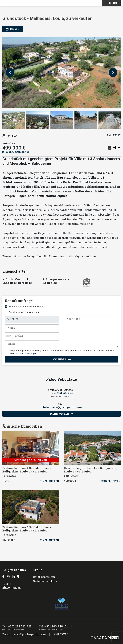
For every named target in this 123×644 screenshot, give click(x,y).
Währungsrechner (16, 152)
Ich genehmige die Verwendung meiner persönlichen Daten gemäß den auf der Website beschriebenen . (61, 352)
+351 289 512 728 (20, 626)
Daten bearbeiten (44, 577)
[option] (61, 73)
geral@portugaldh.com (29, 634)
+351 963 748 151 (56, 626)
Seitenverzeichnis (45, 581)
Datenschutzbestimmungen (23, 353)
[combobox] (32, 336)
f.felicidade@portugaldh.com (61, 407)
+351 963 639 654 (62, 393)
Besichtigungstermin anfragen (24, 312)
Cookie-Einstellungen (12, 586)
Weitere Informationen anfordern (26, 307)
